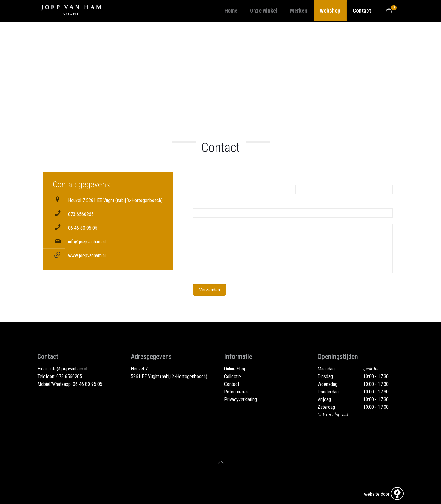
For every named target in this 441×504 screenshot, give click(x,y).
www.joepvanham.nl (87, 256)
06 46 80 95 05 (83, 228)
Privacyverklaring (241, 399)
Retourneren (236, 392)
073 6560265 (81, 214)
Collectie (233, 376)
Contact (232, 384)
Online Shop (235, 369)
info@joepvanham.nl (87, 242)
